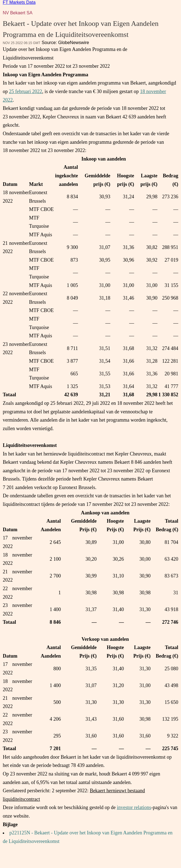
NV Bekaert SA (18, 13)
